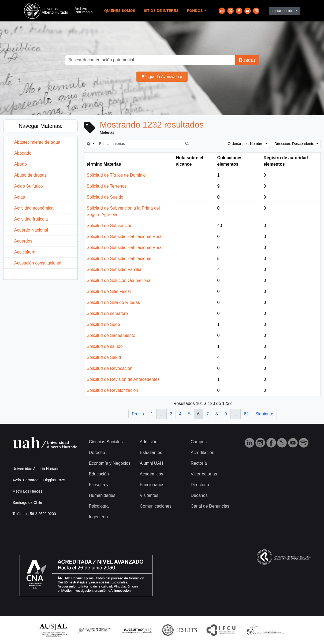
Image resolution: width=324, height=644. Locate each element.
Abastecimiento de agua (37, 142)
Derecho (97, 453)
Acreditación (203, 453)
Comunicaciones (156, 506)
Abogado (23, 153)
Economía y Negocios (110, 463)
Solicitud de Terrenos (107, 186)
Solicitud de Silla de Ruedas (113, 302)
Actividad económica (34, 208)
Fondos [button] (195, 11)
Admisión (149, 442)
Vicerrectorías (204, 474)
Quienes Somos (120, 11)
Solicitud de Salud (104, 357)
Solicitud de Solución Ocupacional (119, 280)
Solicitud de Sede (103, 324)
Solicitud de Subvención (109, 226)
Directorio (200, 485)
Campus (199, 442)
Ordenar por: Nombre (246, 144)
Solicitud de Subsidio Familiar (115, 269)
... (16, 274)
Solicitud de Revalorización (112, 390)
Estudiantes (151, 453)
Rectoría (199, 463)
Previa (138, 414)
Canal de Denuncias (210, 506)
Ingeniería (98, 517)
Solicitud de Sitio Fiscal (109, 291)
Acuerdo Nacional (31, 230)
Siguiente (264, 414)
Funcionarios (152, 485)
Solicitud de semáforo (107, 313)
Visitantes (149, 495)
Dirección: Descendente (295, 144)
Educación (99, 474)
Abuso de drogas (30, 175)
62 (246, 414)
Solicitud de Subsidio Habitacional (119, 258)
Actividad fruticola (31, 219)
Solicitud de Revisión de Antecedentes (123, 379)
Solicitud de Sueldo (105, 197)
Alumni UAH (152, 463)
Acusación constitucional (38, 263)
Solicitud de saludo (105, 346)
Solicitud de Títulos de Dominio (116, 175)
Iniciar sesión (283, 11)
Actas (20, 197)
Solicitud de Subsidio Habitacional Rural (125, 237)
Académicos (152, 474)
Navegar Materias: (40, 126)
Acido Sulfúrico (29, 186)
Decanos (199, 495)
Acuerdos (23, 241)
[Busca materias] (140, 144)
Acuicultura (25, 252)
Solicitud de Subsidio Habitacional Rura (124, 247)
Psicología (99, 506)
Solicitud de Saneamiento (111, 335)
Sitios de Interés (161, 11)
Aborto (21, 164)
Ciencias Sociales (106, 442)
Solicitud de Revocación (109, 368)
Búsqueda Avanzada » (162, 77)
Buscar (247, 60)
